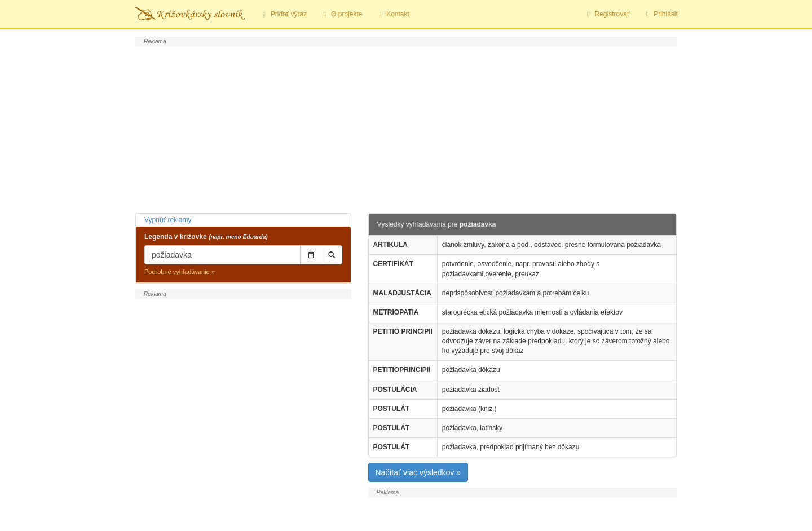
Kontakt (392, 14)
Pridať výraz (283, 14)
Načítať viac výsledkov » (418, 472)
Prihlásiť (661, 14)
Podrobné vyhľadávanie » (180, 272)
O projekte (341, 14)
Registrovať (607, 14)
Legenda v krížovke (206, 237)
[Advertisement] (406, 129)
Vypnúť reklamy (168, 220)
